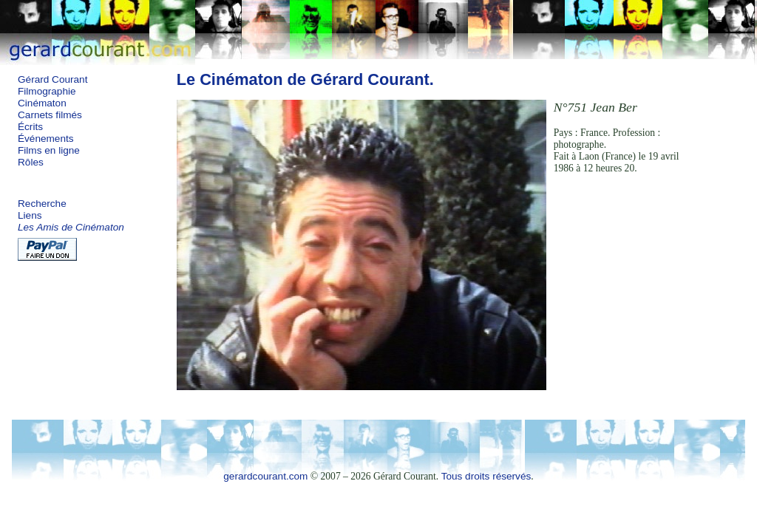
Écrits (30, 127)
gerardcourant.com (265, 476)
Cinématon (42, 103)
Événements (46, 139)
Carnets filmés (50, 115)
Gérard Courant (52, 79)
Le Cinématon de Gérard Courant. (305, 79)
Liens (30, 215)
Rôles (31, 162)
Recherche (42, 204)
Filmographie (47, 91)
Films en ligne (49, 150)
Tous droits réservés (486, 476)
